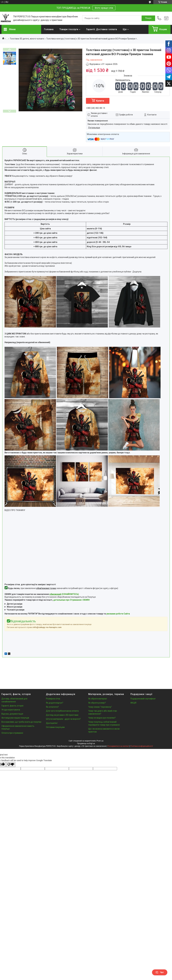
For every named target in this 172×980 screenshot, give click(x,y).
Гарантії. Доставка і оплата (102, 29)
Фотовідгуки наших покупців (15, 718)
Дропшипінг (52, 723)
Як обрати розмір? (97, 703)
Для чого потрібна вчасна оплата (62, 711)
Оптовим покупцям (55, 727)
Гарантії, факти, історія (12, 706)
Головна (49, 29)
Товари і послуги (69, 29)
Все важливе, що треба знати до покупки (21, 722)
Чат (160, 972)
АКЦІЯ (133, 703)
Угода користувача (11, 710)
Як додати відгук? (55, 703)
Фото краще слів (104, 8)
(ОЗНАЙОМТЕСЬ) (64, 594)
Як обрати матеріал (98, 699)
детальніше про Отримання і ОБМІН (71, 600)
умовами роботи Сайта (118, 614)
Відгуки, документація (12, 714)
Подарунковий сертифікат (143, 699)
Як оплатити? (52, 707)
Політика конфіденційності (142, 746)
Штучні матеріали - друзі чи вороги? (63, 719)
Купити (100, 101)
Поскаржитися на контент (118, 746)
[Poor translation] (11, 765)
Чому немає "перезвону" (100, 707)
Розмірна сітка (53, 699)
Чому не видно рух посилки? (102, 718)
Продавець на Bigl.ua (86, 743)
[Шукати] (148, 18)
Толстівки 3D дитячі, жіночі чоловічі (27, 39)
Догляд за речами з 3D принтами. (62, 715)
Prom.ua (100, 741)
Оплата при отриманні (12, 733)
